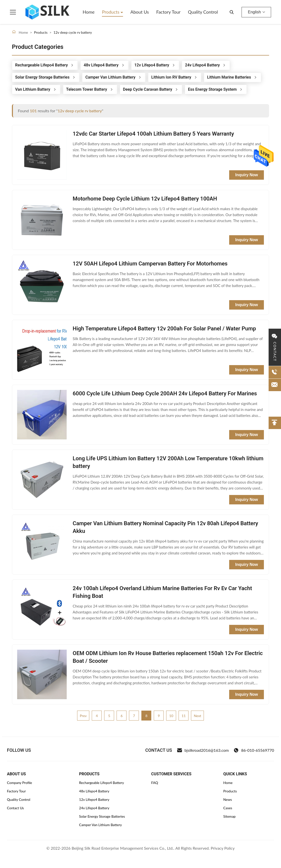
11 (184, 716)
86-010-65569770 (254, 750)
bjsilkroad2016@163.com (203, 750)
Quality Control (203, 12)
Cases (228, 808)
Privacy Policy (223, 848)
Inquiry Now (247, 175)
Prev (83, 716)
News (228, 799)
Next (197, 716)
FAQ (155, 783)
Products (111, 12)
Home (89, 12)
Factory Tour (168, 12)
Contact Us (15, 808)
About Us (140, 12)
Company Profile (19, 783)
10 (171, 716)
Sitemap (229, 816)
